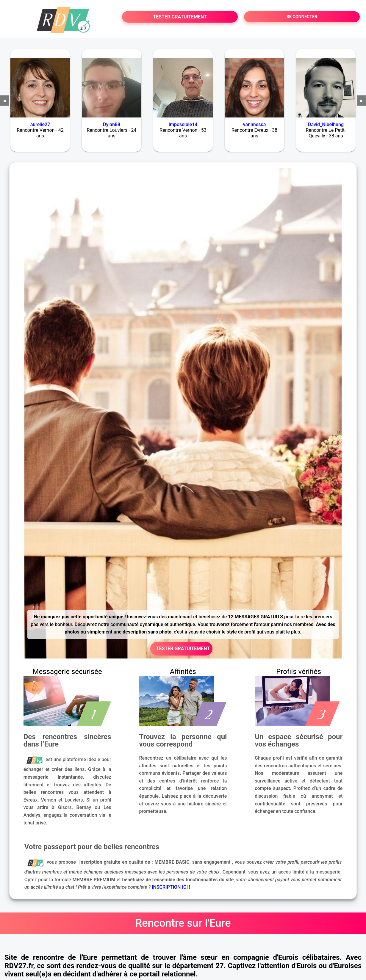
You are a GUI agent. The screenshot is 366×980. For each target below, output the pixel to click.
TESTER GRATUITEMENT (180, 17)
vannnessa (255, 124)
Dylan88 (112, 124)
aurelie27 (40, 124)
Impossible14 (183, 124)
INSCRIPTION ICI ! (171, 887)
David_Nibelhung (326, 124)
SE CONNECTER (302, 17)
